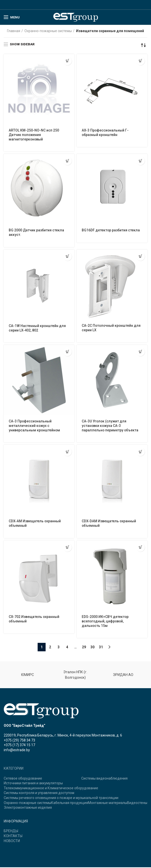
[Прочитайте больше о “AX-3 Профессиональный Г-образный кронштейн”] (140, 61)
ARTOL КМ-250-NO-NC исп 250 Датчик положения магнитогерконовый (34, 135)
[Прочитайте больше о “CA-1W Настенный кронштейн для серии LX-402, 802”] (67, 257)
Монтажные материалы (108, 803)
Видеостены (137, 803)
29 (84, 648)
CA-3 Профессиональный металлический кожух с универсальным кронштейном (35, 426)
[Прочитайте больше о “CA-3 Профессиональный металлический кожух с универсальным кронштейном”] (67, 352)
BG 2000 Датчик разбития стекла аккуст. (37, 233)
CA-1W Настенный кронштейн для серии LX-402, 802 (37, 329)
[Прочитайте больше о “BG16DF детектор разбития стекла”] (140, 161)
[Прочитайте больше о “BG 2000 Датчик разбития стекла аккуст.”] (67, 161)
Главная (14, 31)
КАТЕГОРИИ (14, 769)
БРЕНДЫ (11, 832)
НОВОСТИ (12, 842)
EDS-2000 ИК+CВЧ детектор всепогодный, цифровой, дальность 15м (105, 622)
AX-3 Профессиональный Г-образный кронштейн (105, 133)
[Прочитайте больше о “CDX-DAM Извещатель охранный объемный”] (140, 452)
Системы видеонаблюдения (104, 779)
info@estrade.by (17, 751)
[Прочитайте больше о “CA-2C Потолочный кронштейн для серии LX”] (140, 257)
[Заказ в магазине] (144, 45)
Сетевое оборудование (23, 779)
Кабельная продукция (70, 803)
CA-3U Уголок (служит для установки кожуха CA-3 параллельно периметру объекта (110, 426)
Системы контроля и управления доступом (39, 794)
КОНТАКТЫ (13, 837)
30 (92, 648)
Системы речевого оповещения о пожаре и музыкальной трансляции (61, 799)
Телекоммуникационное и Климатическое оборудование (51, 789)
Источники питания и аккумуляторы (33, 784)
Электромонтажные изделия (28, 808)
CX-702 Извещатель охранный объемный (34, 620)
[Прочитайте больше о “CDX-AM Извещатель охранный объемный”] (67, 452)
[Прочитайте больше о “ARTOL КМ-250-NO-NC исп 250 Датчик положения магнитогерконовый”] (67, 61)
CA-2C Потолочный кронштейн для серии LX (112, 328)
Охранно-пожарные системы (48, 31)
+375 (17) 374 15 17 (19, 746)
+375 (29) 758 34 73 (19, 741)
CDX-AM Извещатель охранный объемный (35, 524)
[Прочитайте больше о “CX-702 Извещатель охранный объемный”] (67, 548)
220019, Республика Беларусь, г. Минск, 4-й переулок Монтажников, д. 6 (63, 736)
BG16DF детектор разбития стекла (111, 231)
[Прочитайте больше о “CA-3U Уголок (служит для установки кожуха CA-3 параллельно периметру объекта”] (140, 352)
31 (101, 648)
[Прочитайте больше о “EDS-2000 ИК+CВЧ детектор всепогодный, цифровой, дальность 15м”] (140, 548)
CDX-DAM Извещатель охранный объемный (109, 524)
